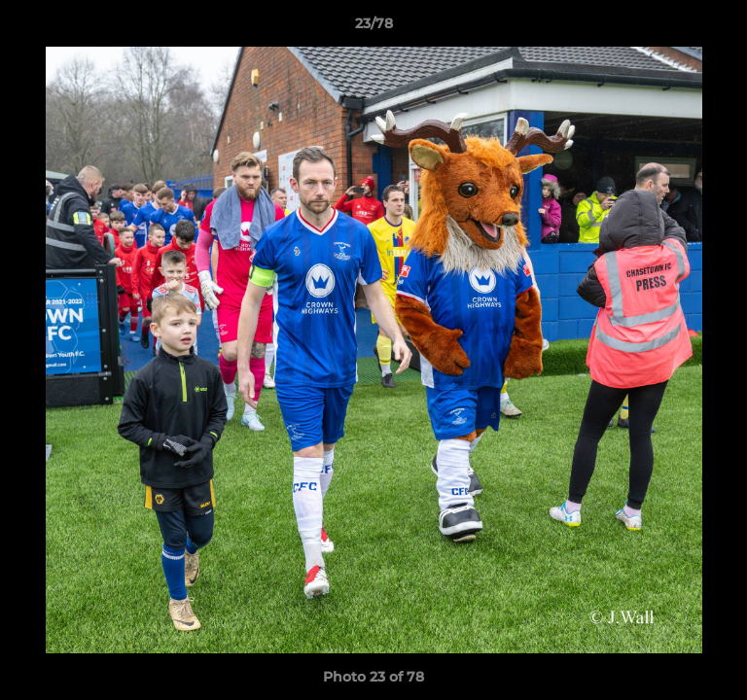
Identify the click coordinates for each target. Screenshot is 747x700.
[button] (724, 28)
